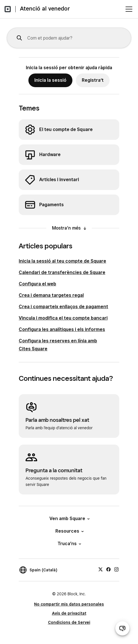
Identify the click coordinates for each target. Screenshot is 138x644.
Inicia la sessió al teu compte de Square (62, 261)
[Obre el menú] (129, 9)
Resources (69, 531)
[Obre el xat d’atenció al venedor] (122, 628)
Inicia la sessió (50, 80)
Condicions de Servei (69, 622)
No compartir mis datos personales (69, 604)
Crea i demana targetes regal (51, 295)
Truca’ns (69, 544)
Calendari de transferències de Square (62, 272)
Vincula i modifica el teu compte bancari (63, 318)
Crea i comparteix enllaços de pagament (63, 307)
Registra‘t (93, 80)
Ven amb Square (69, 519)
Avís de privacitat (69, 613)
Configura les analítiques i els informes (62, 329)
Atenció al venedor (45, 9)
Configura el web (37, 284)
